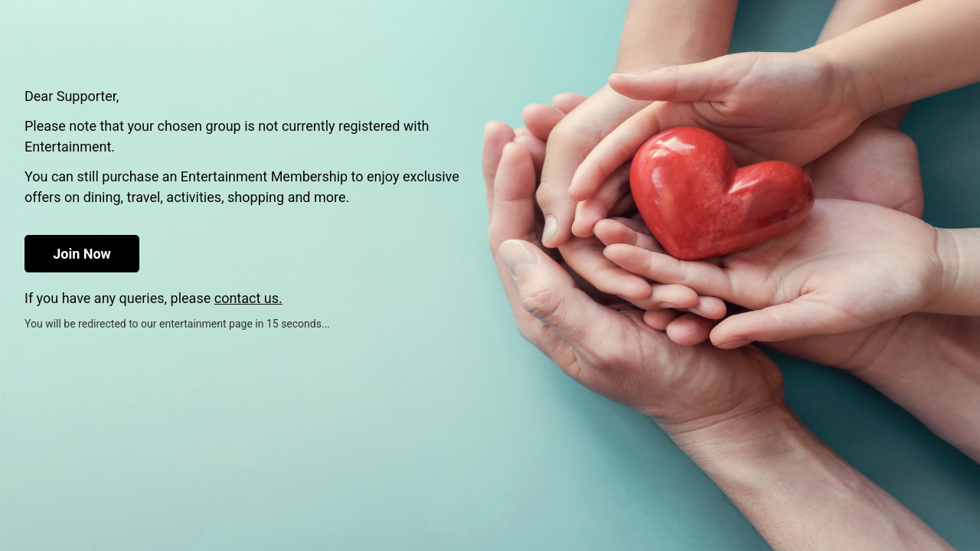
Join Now (82, 254)
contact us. (248, 298)
